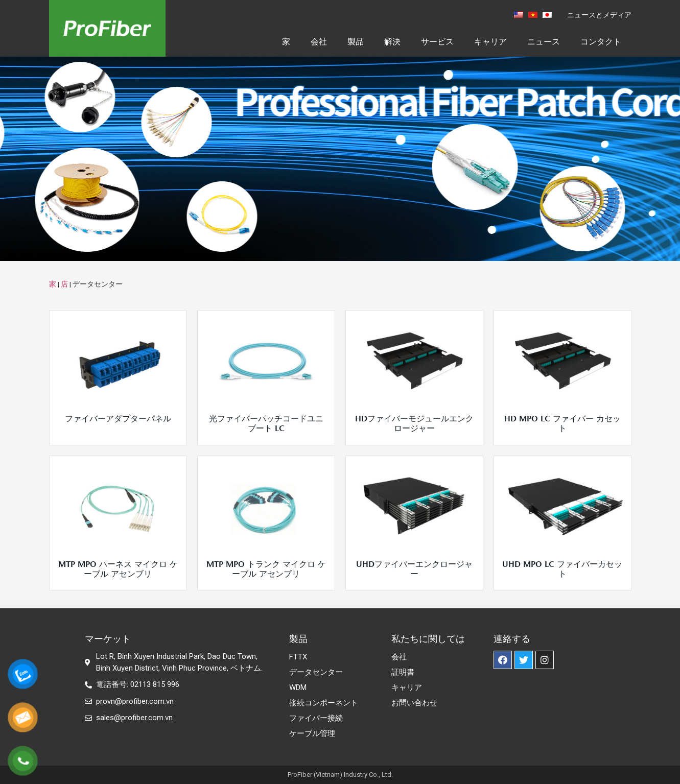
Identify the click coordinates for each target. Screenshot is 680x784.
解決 (392, 42)
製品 (356, 42)
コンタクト (601, 42)
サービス (437, 42)
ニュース (544, 42)
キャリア (490, 42)
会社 (319, 42)
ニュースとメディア (599, 15)
